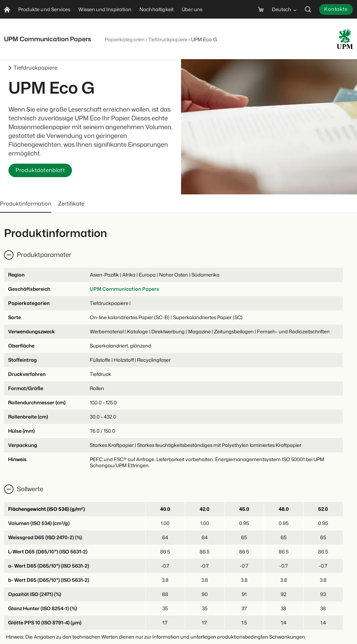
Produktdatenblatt (40, 170)
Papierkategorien (125, 39)
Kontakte (336, 9)
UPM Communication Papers (124, 289)
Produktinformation (26, 204)
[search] (308, 9)
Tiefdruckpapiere (168, 39)
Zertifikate (71, 204)
